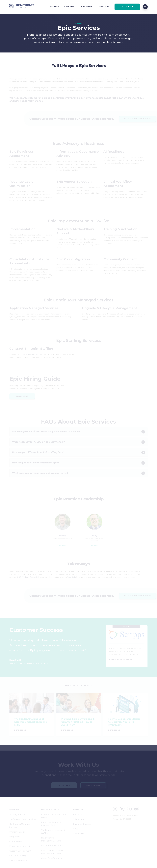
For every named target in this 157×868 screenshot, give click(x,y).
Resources (103, 7)
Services (54, 7)
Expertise (69, 7)
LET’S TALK (127, 7)
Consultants (86, 7)
